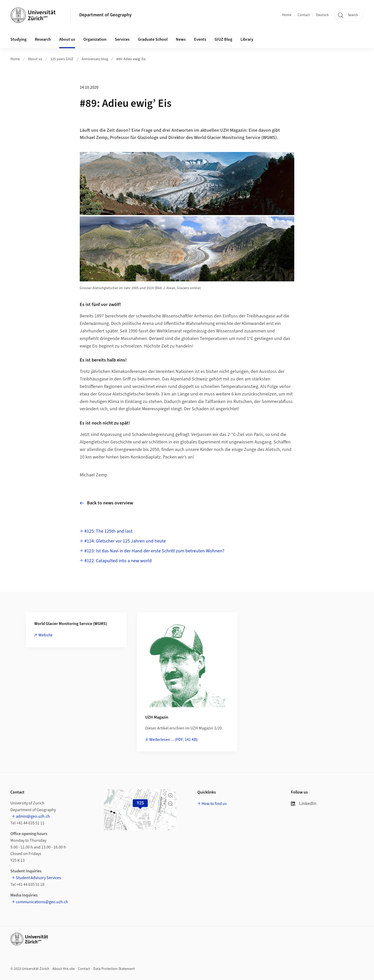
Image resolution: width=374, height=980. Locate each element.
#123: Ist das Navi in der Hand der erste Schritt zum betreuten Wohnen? (154, 551)
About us (35, 59)
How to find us (214, 804)
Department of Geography (105, 15)
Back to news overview (106, 503)
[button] (170, 795)
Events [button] (200, 39)
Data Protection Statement (114, 969)
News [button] (181, 39)
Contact (304, 15)
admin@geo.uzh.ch (33, 816)
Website (45, 635)
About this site (64, 969)
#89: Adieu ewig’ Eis (131, 59)
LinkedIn (304, 804)
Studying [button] (18, 39)
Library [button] (247, 39)
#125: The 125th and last (108, 531)
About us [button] (67, 39)
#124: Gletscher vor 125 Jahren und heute (125, 541)
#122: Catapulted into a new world (118, 561)
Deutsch (322, 15)
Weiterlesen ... (173, 740)
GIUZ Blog (223, 39)
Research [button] (43, 39)
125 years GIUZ (62, 59)
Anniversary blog (95, 59)
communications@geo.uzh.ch (42, 902)
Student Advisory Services (38, 878)
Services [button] (122, 39)
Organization (95, 39)
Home (287, 15)
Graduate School (153, 39)
